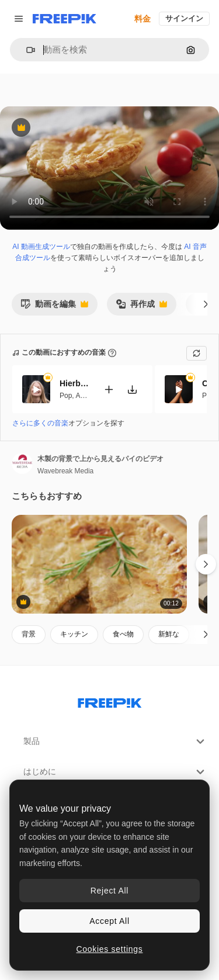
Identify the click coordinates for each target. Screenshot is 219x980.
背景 (29, 634)
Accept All (109, 921)
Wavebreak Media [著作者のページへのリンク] (65, 471)
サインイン (184, 18)
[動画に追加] (109, 389)
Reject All (109, 891)
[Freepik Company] (110, 701)
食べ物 (123, 634)
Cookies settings (110, 949)
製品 (115, 742)
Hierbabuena (74, 383)
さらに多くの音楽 (40, 423)
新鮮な (169, 634)
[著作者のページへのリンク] (22, 463)
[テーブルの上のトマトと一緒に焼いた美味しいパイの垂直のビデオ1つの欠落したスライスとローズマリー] (99, 564)
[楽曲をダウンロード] (132, 389)
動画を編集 (54, 307)
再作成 (141, 307)
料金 (142, 19)
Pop (66, 395)
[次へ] (206, 304)
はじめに (115, 772)
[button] (26, 50)
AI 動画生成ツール (41, 247)
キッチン (74, 634)
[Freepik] (65, 19)
